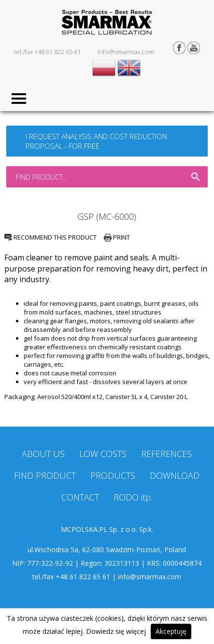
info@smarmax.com (126, 52)
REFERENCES (166, 454)
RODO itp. (133, 497)
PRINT (117, 237)
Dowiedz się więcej (116, 631)
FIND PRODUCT (45, 475)
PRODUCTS (113, 475)
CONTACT (80, 497)
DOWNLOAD (175, 475)
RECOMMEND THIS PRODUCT (50, 237)
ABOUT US (43, 454)
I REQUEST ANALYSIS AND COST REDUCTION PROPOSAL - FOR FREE (96, 141)
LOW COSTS (103, 454)
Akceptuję (171, 631)
